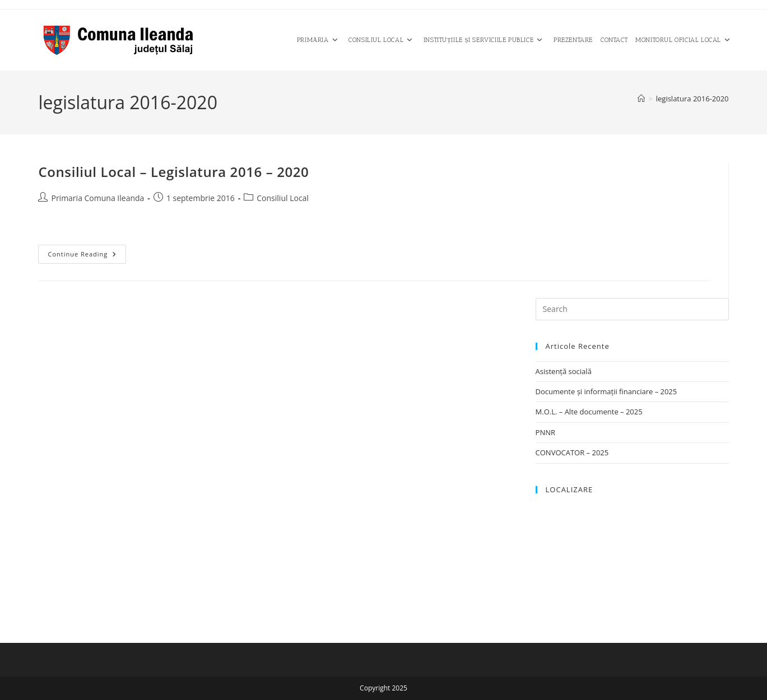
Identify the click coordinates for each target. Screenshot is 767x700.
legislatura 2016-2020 (692, 99)
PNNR (545, 432)
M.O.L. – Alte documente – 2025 (589, 412)
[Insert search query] (632, 309)
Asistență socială (564, 371)
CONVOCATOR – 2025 (572, 452)
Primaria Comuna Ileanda (97, 198)
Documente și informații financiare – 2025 (606, 391)
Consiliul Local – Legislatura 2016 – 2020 (173, 172)
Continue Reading (87, 256)
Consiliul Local (283, 198)
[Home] (641, 99)
